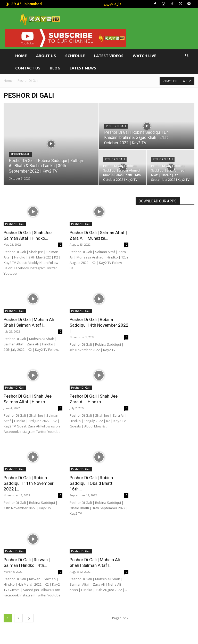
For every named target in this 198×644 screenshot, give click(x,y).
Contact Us (28, 68)
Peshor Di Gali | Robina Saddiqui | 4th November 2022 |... (99, 325)
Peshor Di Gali (20, 154)
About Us (46, 56)
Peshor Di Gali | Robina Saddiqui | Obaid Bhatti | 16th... (93, 483)
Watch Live (145, 56)
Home (21, 56)
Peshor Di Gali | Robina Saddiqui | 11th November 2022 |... (29, 483)
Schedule (75, 56)
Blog (55, 68)
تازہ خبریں (112, 4)
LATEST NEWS (83, 68)
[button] (187, 56)
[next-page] (29, 618)
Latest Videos (109, 56)
